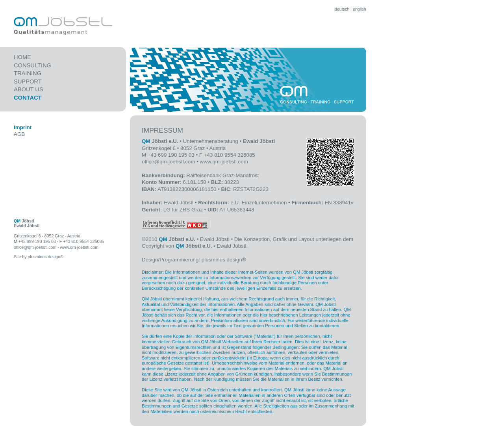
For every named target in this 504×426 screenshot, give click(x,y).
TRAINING (28, 73)
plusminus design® (224, 260)
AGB (19, 134)
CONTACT (28, 98)
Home (22, 57)
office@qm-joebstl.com (169, 162)
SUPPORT (28, 81)
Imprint (23, 127)
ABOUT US (29, 89)
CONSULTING (32, 65)
